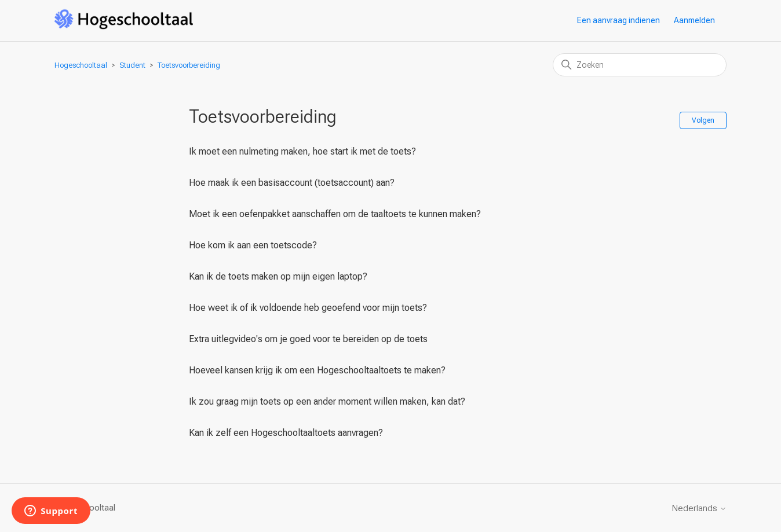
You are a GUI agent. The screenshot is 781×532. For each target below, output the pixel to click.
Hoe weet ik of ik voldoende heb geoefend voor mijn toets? (308, 308)
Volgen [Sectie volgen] (703, 120)
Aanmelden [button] (694, 20)
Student (132, 65)
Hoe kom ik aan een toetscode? (253, 245)
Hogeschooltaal (81, 65)
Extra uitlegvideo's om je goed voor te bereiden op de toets (308, 339)
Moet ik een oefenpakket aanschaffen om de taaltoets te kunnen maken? (335, 214)
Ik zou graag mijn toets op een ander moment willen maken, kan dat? (327, 401)
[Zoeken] (640, 65)
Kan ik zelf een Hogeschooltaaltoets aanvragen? (286, 433)
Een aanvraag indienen (618, 20)
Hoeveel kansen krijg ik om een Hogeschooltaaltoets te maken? (317, 370)
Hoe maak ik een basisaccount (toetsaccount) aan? (292, 183)
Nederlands (699, 509)
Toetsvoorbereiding (189, 65)
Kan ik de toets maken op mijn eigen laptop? (278, 276)
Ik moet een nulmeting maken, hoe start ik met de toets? (302, 151)
